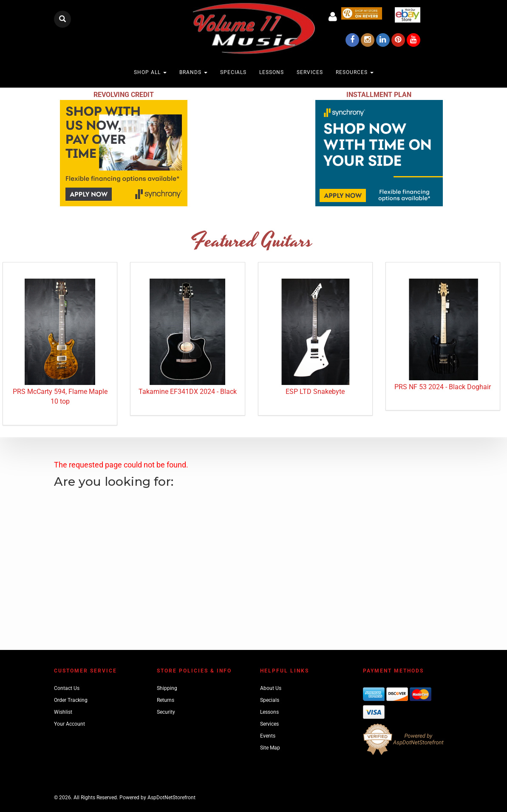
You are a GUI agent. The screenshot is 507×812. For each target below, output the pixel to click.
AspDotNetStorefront (171, 798)
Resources (355, 72)
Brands (193, 72)
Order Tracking (71, 700)
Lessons (272, 72)
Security (166, 712)
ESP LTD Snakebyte (315, 392)
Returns (166, 700)
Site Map (270, 748)
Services (310, 72)
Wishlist (63, 712)
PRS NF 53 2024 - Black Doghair (443, 387)
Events (268, 736)
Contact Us (67, 688)
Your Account (69, 724)
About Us (271, 688)
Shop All (150, 72)
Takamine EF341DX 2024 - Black (188, 392)
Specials (233, 72)
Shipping (167, 688)
